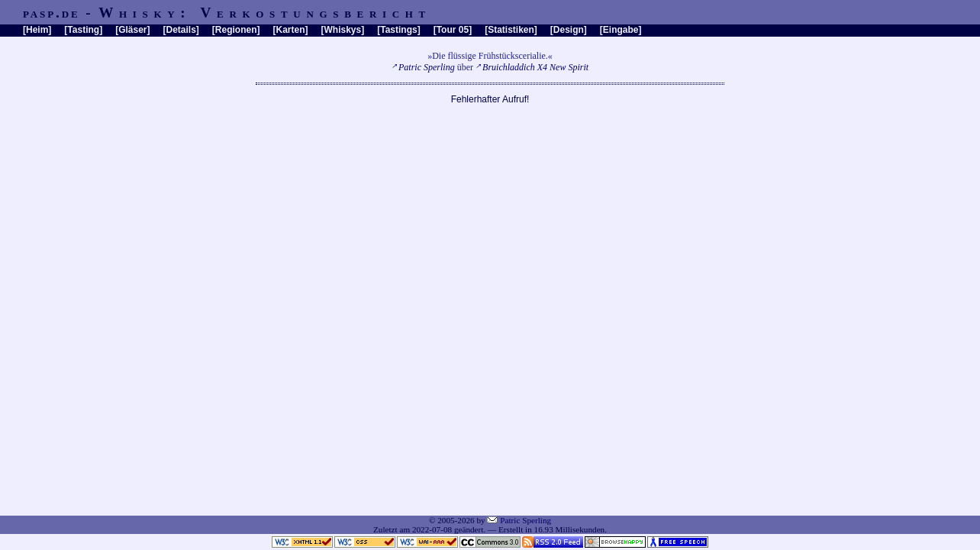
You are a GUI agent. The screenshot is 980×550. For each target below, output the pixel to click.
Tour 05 (453, 30)
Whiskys (343, 30)
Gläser (132, 30)
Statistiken (511, 30)
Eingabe (621, 30)
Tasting (83, 30)
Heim (37, 30)
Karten (291, 30)
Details (181, 30)
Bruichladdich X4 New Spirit (535, 67)
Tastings (398, 30)
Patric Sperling (427, 67)
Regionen (236, 30)
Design (569, 30)
